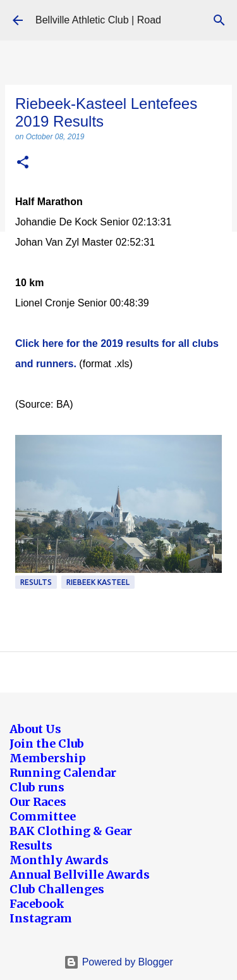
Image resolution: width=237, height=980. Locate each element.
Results (36, 582)
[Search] (219, 20)
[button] (23, 163)
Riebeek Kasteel (98, 582)
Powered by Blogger (118, 962)
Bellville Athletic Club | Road (98, 20)
